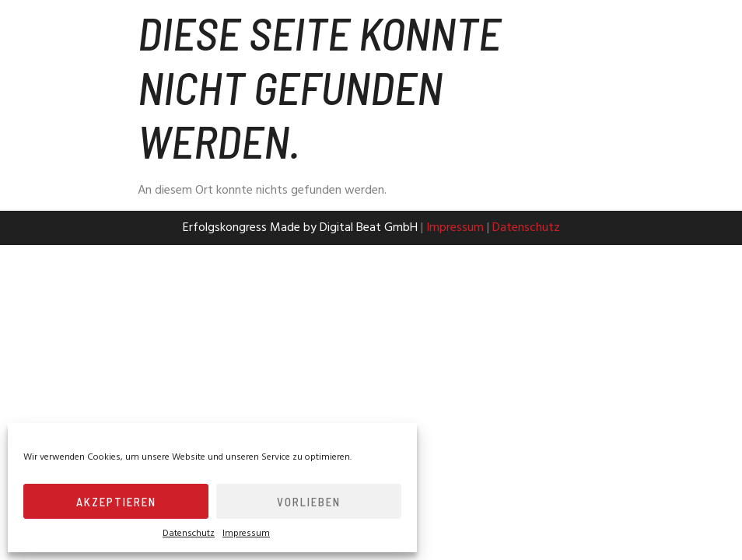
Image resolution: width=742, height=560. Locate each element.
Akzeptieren (116, 502)
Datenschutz (189, 534)
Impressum (246, 534)
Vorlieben (309, 502)
